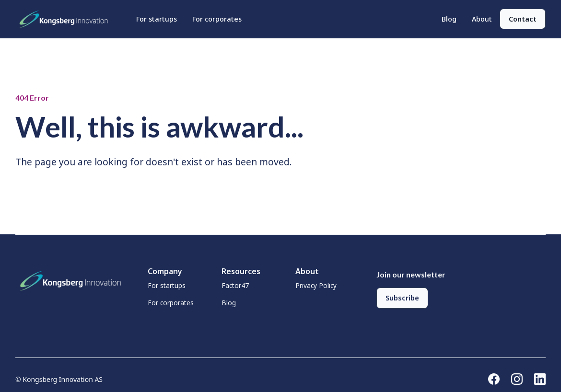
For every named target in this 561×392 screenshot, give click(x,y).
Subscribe (402, 298)
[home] (66, 19)
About (482, 19)
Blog (449, 19)
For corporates (217, 19)
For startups (157, 19)
